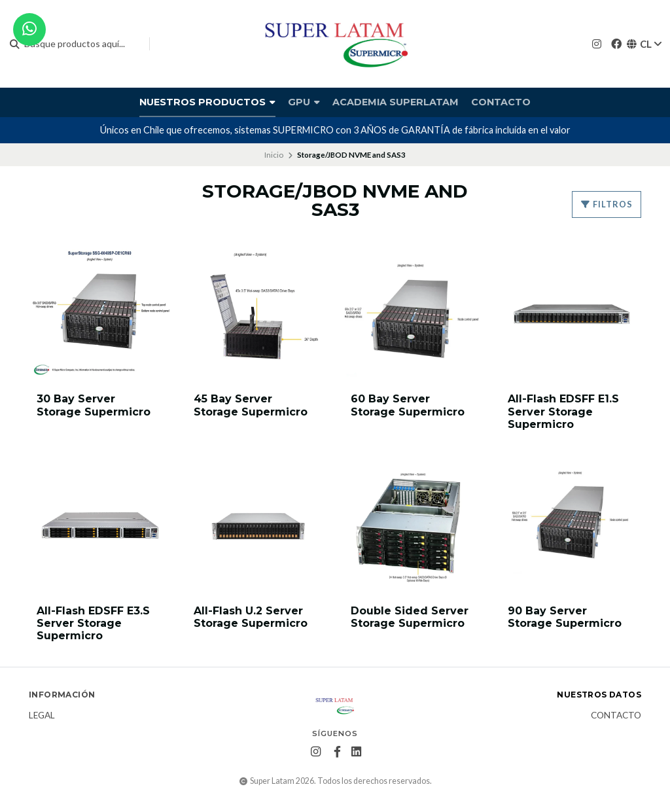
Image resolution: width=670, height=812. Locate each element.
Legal (42, 716)
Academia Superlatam (396, 102)
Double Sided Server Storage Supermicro (410, 617)
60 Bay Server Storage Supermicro (408, 405)
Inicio (274, 155)
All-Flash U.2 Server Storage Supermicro (251, 617)
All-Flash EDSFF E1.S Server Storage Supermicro (563, 411)
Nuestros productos (207, 102)
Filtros (607, 204)
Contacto (501, 102)
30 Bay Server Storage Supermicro (94, 405)
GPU (304, 102)
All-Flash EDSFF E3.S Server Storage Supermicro (93, 623)
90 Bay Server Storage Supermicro (565, 617)
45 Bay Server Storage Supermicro (251, 405)
